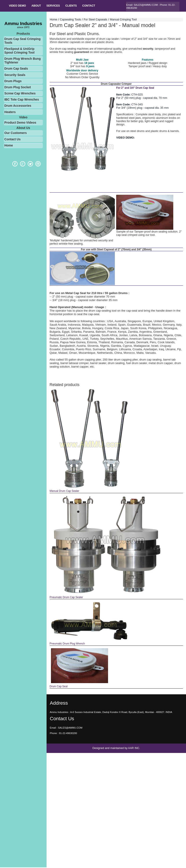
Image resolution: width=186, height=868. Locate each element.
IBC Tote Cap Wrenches (22, 100)
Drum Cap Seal (59, 687)
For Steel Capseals (95, 20)
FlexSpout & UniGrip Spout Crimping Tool (19, 51)
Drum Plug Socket (18, 88)
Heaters (10, 112)
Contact (92, 6)
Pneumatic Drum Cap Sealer (66, 598)
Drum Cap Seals (16, 69)
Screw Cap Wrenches (20, 94)
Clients (74, 6)
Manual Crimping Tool (123, 20)
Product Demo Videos (20, 123)
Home (9, 146)
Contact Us (13, 140)
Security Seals (15, 75)
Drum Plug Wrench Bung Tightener (23, 61)
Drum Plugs (13, 81)
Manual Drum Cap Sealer (64, 492)
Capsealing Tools (70, 20)
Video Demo (18, 6)
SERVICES (55, 6)
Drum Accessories (18, 106)
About (37, 6)
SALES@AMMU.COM (146, 5)
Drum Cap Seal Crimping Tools (23, 41)
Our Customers (16, 134)
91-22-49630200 (68, 734)
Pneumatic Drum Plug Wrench (67, 644)
